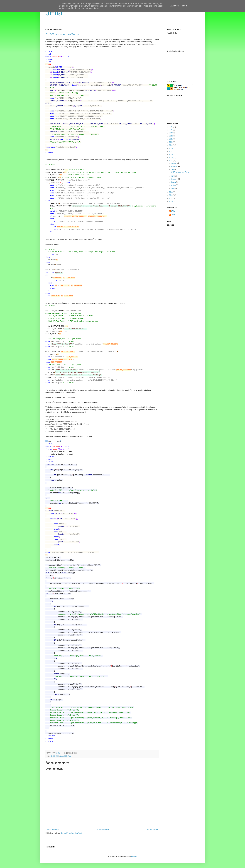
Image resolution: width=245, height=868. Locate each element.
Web (69, 756)
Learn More (175, 6)
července (174, 179)
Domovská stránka (103, 829)
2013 (171, 192)
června (174, 182)
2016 (171, 154)
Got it (184, 6)
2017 (171, 151)
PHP (66, 756)
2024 (171, 130)
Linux (62, 756)
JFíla (54, 13)
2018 (171, 148)
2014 (171, 161)
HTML (57, 756)
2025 (171, 127)
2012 (171, 195)
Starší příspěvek (152, 829)
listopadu (174, 166)
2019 (171, 145)
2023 (171, 133)
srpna (173, 176)
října (173, 169)
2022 (171, 136)
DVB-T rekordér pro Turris (62, 34)
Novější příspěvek (52, 829)
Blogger (134, 856)
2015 (171, 158)
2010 (171, 201)
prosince (174, 163)
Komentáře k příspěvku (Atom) (71, 833)
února (173, 188)
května (174, 185)
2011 (171, 198)
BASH (53, 756)
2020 (171, 142)
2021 (171, 139)
